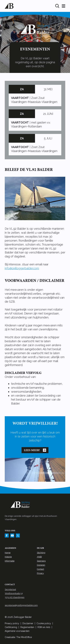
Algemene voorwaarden (17, 631)
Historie (8, 557)
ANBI (39, 557)
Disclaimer (28, 623)
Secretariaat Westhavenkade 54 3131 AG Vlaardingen (15, 593)
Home (8, 553)
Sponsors (41, 561)
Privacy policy (12, 623)
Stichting (41, 553)
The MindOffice (24, 637)
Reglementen (27, 627)
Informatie (10, 561)
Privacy (40, 573)
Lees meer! (35, 450)
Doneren (41, 565)
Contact (40, 569)
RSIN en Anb (44, 627)
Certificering (11, 627)
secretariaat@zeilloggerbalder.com (21, 605)
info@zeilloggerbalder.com (22, 268)
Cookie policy (44, 623)
